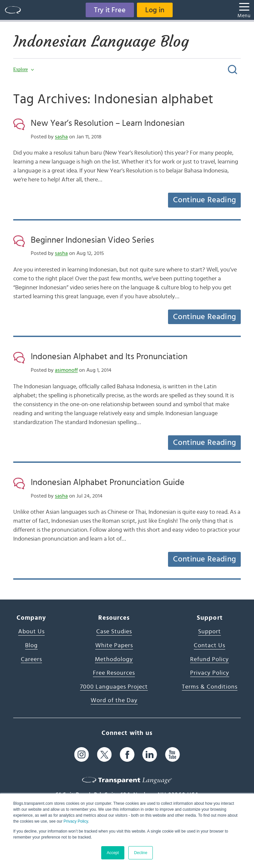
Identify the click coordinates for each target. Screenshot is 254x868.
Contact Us (210, 646)
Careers (31, 659)
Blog (31, 646)
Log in (155, 10)
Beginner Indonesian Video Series (92, 240)
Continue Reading (204, 200)
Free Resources (114, 673)
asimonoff (66, 370)
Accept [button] (113, 853)
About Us (31, 632)
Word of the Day (114, 700)
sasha (61, 137)
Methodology (114, 659)
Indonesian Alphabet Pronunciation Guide (108, 482)
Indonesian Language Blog (101, 41)
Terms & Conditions (210, 687)
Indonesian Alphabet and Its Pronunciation (109, 357)
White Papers (114, 646)
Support (210, 632)
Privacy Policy (76, 821)
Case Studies (114, 632)
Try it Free (110, 10)
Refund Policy (210, 659)
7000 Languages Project (114, 687)
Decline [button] (141, 853)
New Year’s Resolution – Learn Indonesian (108, 123)
